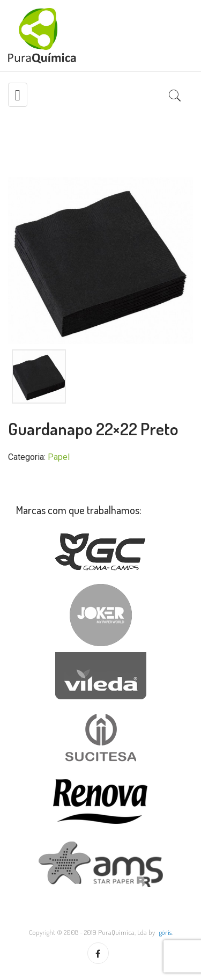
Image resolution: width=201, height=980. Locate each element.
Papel (59, 457)
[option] (100, 261)
